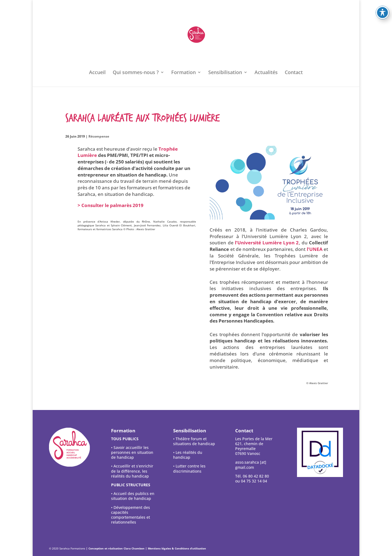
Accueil (97, 73)
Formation (183, 73)
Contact (294, 73)
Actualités (266, 73)
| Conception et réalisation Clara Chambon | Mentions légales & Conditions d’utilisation (146, 548)
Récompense (99, 136)
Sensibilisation (225, 73)
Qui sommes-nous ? (136, 73)
